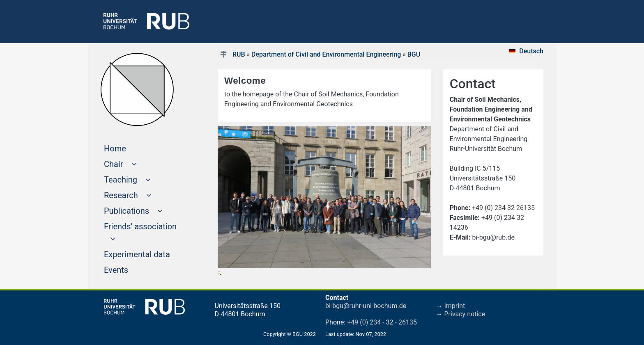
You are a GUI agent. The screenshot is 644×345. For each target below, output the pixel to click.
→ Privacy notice (461, 314)
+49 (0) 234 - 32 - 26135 (382, 322)
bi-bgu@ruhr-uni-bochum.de (366, 306)
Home (131, 148)
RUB (239, 54)
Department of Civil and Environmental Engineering (326, 54)
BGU (414, 54)
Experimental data (148, 254)
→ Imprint (451, 306)
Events (132, 269)
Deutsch (531, 51)
